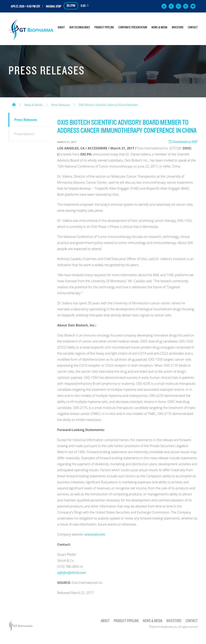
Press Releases (60, 105)
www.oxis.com (95, 534)
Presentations (24, 134)
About (61, 27)
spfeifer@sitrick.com (72, 573)
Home (14, 104)
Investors (178, 27)
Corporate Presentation (133, 27)
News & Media (159, 27)
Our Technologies (80, 27)
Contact (193, 27)
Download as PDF (183, 142)
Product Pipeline (104, 27)
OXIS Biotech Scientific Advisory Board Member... (109, 105)
